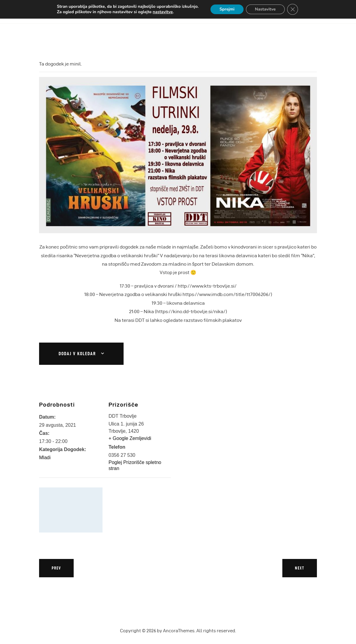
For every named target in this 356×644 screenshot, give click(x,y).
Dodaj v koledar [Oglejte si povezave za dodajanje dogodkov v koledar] (77, 354)
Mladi (45, 458)
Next (300, 568)
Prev (56, 568)
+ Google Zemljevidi (130, 438)
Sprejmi (227, 9)
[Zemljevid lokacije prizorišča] (71, 510)
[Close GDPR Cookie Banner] (293, 9)
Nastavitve (265, 9)
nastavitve (163, 12)
